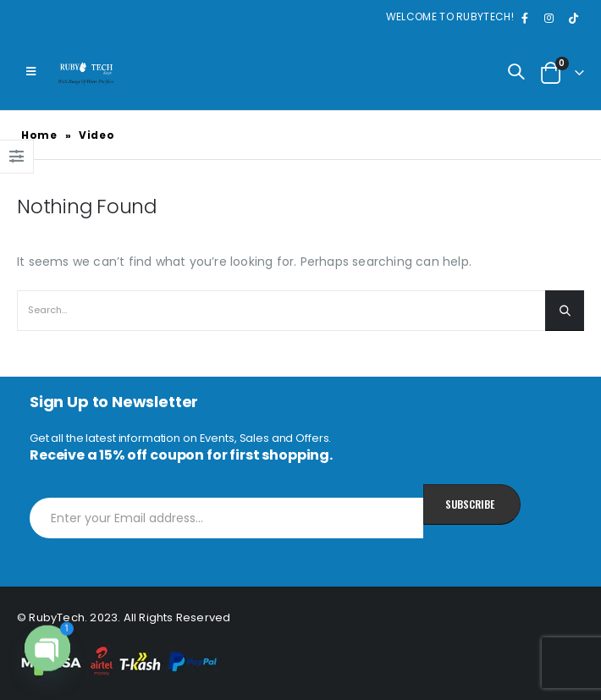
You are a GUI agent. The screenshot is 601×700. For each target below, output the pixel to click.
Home (39, 135)
